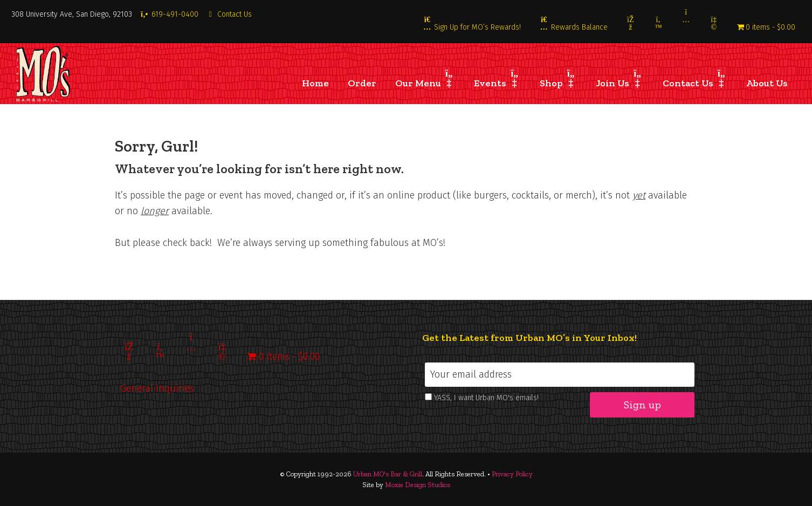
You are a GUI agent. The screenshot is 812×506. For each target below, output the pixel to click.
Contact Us (229, 14)
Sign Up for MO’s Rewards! (472, 27)
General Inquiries (157, 388)
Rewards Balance (573, 27)
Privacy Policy (512, 474)
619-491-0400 (169, 14)
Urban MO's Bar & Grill (388, 474)
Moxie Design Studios (418, 485)
